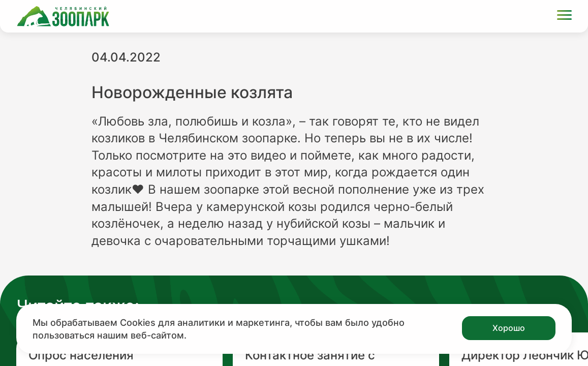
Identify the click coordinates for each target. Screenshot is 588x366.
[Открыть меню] (564, 17)
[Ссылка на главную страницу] (63, 16)
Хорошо (509, 328)
